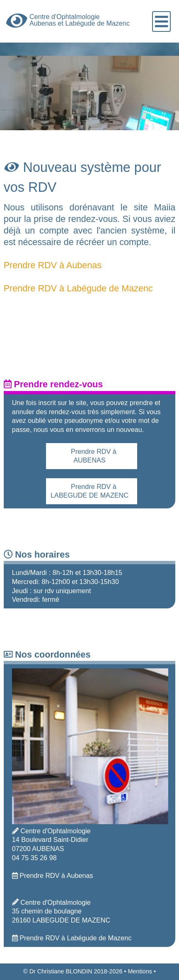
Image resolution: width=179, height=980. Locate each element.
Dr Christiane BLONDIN (61, 971)
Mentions (140, 971)
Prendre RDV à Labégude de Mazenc (78, 288)
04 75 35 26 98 (34, 858)
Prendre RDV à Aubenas (53, 265)
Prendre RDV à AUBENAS (94, 456)
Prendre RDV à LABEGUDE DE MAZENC (89, 491)
